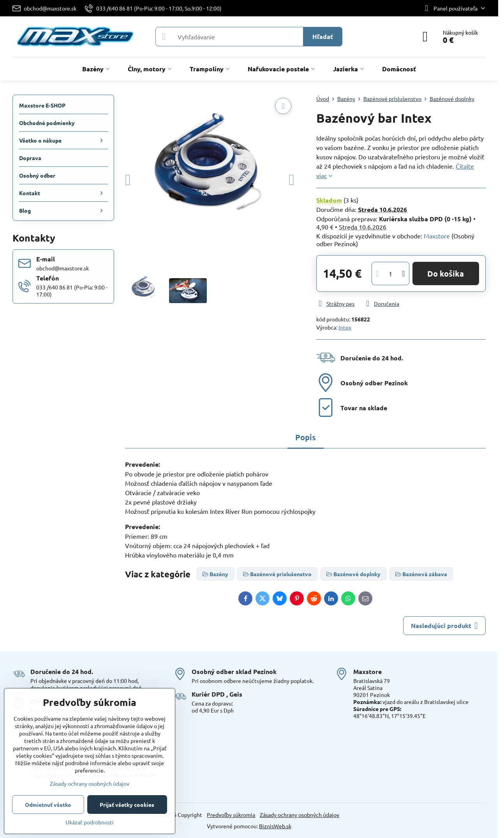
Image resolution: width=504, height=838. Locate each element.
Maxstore (437, 236)
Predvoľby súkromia (231, 815)
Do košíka (446, 273)
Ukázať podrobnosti (90, 822)
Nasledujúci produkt (444, 626)
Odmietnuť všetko (48, 804)
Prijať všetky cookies (127, 804)
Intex (345, 327)
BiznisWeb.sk (275, 826)
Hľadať (323, 36)
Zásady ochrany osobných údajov (300, 815)
